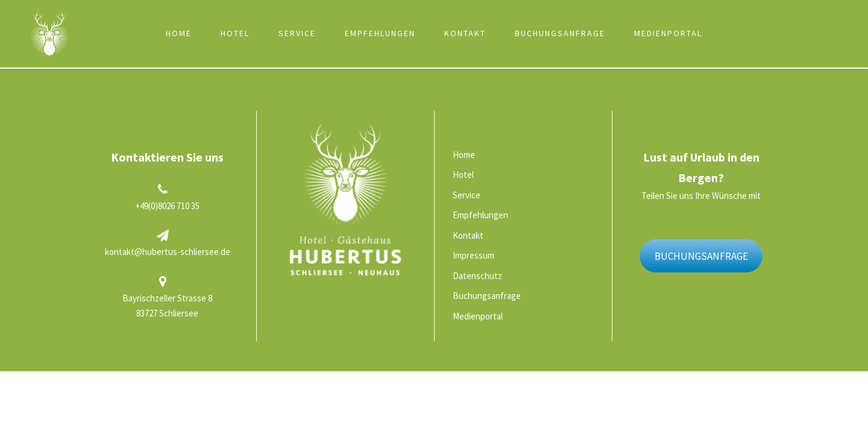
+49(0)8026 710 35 (167, 206)
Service (297, 33)
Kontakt (465, 33)
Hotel (235, 33)
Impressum (473, 255)
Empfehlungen (380, 33)
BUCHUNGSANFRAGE (701, 256)
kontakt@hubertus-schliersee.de (168, 252)
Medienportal (668, 33)
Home (179, 33)
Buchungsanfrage (560, 33)
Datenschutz (477, 276)
